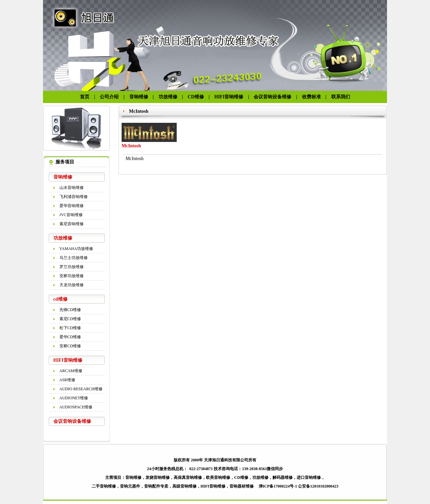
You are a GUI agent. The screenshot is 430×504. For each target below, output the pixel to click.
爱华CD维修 (70, 337)
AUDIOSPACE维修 (76, 407)
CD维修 (196, 97)
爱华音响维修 (72, 206)
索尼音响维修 (72, 224)
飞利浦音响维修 (74, 197)
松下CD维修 (70, 328)
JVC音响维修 (71, 215)
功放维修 (168, 97)
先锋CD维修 (70, 310)
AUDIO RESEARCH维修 (81, 389)
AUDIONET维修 (74, 398)
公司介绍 (109, 97)
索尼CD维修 (70, 319)
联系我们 (341, 97)
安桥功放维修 (72, 276)
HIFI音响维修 (229, 97)
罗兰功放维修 (72, 267)
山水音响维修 (72, 188)
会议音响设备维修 (275, 97)
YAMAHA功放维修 (76, 249)
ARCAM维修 (71, 371)
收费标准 (311, 97)
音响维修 (139, 97)
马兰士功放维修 (74, 258)
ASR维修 (67, 380)
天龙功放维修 (72, 285)
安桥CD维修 (70, 346)
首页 (85, 97)
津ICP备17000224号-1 (278, 486)
